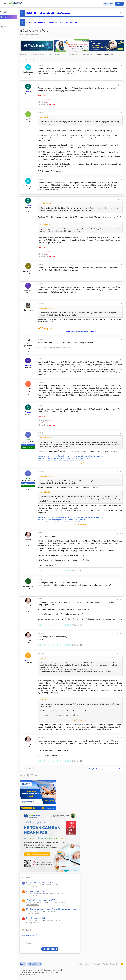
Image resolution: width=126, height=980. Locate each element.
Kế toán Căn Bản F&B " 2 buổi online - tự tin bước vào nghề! (61, 22)
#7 (89, 336)
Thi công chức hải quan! (109, 138)
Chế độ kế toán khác (107, 175)
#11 (88, 454)
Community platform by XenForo (49, 970)
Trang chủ (113, 964)
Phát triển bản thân (106, 134)
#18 (88, 776)
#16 (88, 709)
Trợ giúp (105, 964)
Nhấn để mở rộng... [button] (68, 825)
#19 (88, 800)
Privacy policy (96, 964)
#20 (88, 908)
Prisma (31, 964)
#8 (89, 357)
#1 (89, 66)
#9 (89, 399)
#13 (88, 520)
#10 (88, 419)
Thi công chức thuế (106, 188)
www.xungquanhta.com (68, 391)
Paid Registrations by (48, 972)
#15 (88, 644)
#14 (88, 567)
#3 (89, 116)
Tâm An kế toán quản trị (105, 201)
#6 (89, 316)
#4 (89, 209)
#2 (89, 87)
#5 (89, 235)
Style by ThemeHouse (36, 975)
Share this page (108, 214)
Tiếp (38, 60)
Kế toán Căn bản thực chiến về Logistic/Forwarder (57, 13)
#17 (88, 728)
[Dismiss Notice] (120, 13)
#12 (88, 490)
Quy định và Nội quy (83, 964)
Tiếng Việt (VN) (43, 964)
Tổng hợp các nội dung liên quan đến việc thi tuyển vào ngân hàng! (110, 165)
